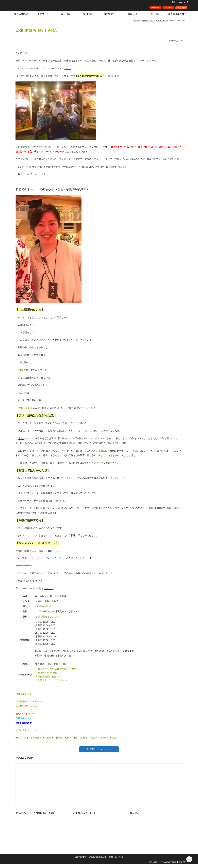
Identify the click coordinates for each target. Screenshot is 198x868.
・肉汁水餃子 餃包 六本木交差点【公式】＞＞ (59, 673)
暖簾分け (132, 18)
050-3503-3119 (43, 610)
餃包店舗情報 (21, 18)
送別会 (87, 741)
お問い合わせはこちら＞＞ (29, 734)
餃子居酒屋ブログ (177, 18)
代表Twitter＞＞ (24, 698)
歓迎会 (78, 741)
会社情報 (155, 18)
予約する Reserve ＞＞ (99, 753)
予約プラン (43, 18)
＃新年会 (105, 741)
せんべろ (21, 741)
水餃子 (70, 741)
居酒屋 (48, 741)
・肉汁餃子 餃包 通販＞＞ (49, 676)
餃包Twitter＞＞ (24, 722)
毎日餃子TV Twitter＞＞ (28, 710)
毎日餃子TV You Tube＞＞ (29, 705)
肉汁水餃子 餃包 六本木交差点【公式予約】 (169, 866)
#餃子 (61, 741)
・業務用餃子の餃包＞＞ (48, 680)
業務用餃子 (110, 18)
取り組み (66, 18)
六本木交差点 (35, 741)
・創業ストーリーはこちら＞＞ (51, 684)
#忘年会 (96, 741)
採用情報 (88, 18)
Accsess (168, 8)
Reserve (155, 8)
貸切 (114, 741)
